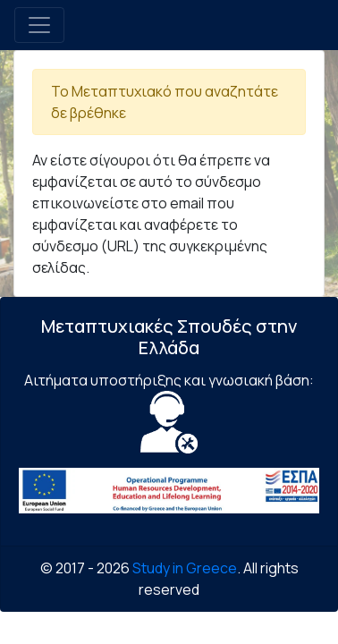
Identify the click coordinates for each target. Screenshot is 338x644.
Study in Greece (185, 568)
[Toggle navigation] (39, 25)
